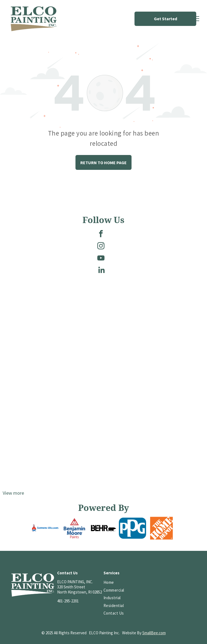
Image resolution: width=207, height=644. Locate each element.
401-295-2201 (68, 601)
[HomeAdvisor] (181, 583)
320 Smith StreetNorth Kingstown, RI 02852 (80, 589)
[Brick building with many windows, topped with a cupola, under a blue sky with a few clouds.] (53, 437)
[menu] (195, 19)
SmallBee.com (154, 633)
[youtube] (101, 259)
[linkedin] (102, 271)
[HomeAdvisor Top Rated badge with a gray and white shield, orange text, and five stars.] (153, 600)
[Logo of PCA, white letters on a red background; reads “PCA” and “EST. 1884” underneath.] (153, 583)
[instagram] (101, 247)
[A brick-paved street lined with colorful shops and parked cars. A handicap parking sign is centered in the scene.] (154, 437)
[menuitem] (123, 583)
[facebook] (101, 235)
